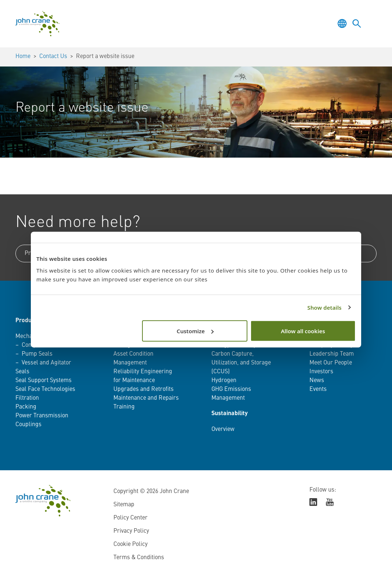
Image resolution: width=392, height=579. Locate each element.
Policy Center (130, 518)
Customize (195, 331)
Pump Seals (37, 354)
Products (28, 321)
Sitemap (124, 505)
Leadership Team (332, 354)
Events (318, 389)
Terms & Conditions (139, 558)
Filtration (27, 398)
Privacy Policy (131, 531)
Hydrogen (224, 381)
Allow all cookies (303, 331)
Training (124, 407)
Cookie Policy (130, 544)
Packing (26, 407)
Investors (321, 372)
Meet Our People (331, 363)
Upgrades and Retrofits (144, 389)
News (317, 381)
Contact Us (53, 57)
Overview (223, 429)
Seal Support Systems (43, 381)
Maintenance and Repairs (146, 398)
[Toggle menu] (371, 24)
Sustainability (230, 414)
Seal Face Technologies (45, 389)
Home (23, 57)
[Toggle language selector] (342, 24)
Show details (324, 308)
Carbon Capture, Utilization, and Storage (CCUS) (241, 363)
